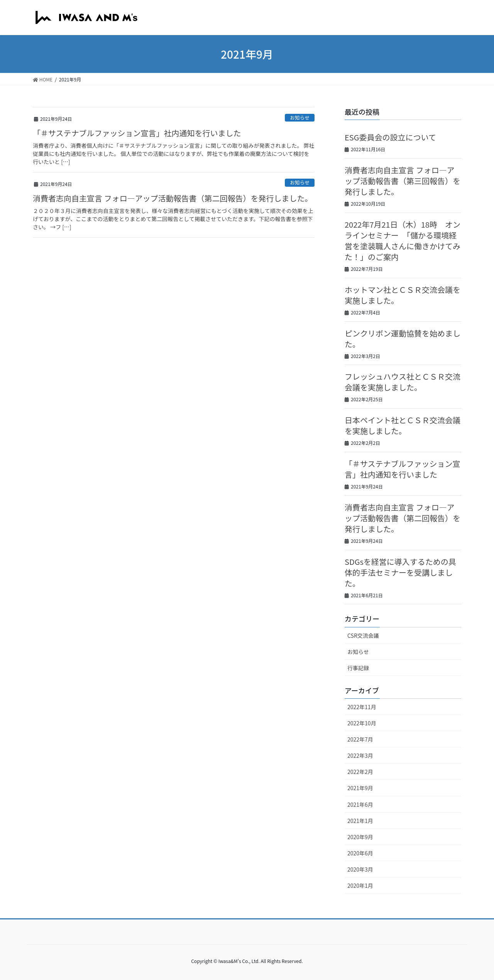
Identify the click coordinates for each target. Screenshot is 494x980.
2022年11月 (362, 707)
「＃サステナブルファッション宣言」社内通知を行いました (137, 133)
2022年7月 (360, 739)
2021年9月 (360, 788)
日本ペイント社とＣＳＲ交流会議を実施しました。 (403, 425)
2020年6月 (360, 853)
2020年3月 (360, 869)
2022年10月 (362, 723)
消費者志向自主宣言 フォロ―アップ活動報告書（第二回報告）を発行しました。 (173, 198)
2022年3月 (360, 755)
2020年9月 (360, 837)
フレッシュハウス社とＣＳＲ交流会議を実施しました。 (403, 382)
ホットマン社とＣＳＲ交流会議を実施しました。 (403, 295)
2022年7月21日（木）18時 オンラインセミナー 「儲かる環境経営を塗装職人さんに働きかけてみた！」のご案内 (403, 241)
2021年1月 (360, 821)
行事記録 (358, 668)
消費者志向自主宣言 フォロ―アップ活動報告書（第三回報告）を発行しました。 (403, 181)
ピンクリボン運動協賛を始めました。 (403, 339)
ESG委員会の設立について (390, 137)
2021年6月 (360, 804)
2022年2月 (360, 772)
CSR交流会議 (363, 635)
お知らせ (300, 117)
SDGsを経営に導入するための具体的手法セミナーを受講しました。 (400, 572)
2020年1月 (360, 885)
